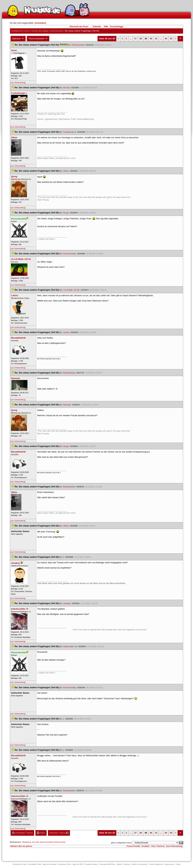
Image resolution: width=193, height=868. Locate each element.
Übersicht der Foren (79, 27)
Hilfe (106, 27)
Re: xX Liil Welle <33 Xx (69, 290)
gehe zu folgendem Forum (121, 843)
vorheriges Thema (22, 833)
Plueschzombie (60, 842)
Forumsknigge (117, 27)
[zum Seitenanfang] (18, 83)
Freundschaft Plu (107, 864)
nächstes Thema (59, 833)
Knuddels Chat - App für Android (42, 864)
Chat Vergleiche (156, 864)
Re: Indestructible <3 (68, 646)
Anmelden (40, 23)
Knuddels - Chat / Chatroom (153, 846)
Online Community (139, 864)
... (131, 39)
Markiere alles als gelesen (21, 846)
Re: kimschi (65, 88)
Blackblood (27, 842)
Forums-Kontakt (133, 846)
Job (178, 864)
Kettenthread (56, 31)
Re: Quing (64, 213)
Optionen (18, 39)
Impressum (169, 864)
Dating (127, 864)
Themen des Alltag (39, 31)
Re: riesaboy (65, 603)
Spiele (119, 864)
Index (41, 833)
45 (171, 39)
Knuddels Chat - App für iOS (70, 864)
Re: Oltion (64, 171)
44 (166, 39)
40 (151, 39)
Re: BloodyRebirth (67, 373)
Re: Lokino (64, 332)
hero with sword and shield (42, 842)
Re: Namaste (65, 405)
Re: (62, 557)
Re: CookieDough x (68, 132)
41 (156, 39)
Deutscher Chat (20, 864)
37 (135, 39)
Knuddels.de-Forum (20, 31)
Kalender (97, 27)
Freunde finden (91, 864)
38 (141, 39)
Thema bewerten (38, 39)
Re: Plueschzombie (76, 45)
